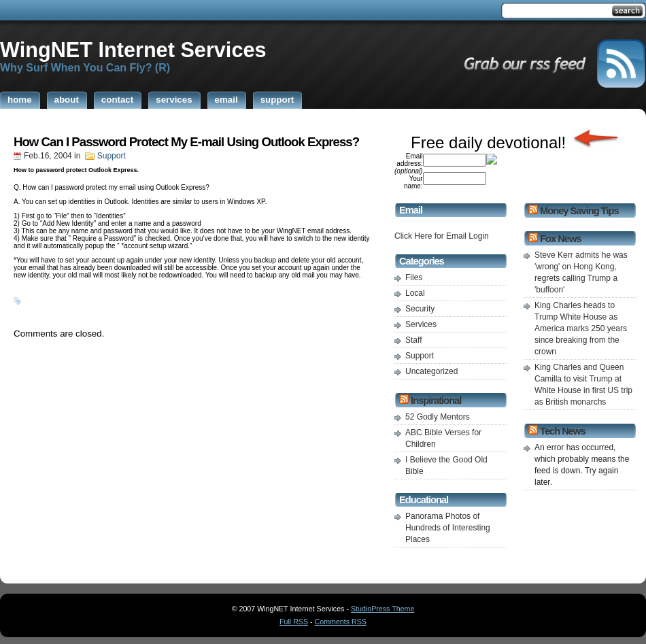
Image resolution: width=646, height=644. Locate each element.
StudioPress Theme (382, 609)
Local (415, 293)
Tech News (562, 431)
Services (421, 324)
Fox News (560, 239)
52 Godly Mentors (438, 417)
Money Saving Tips (579, 211)
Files (414, 277)
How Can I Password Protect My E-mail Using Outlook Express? (186, 142)
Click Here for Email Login (442, 236)
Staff (413, 340)
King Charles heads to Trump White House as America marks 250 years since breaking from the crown (581, 328)
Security (420, 309)
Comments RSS (341, 622)
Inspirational (436, 401)
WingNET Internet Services (133, 50)
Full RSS (294, 622)
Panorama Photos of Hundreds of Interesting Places (448, 528)
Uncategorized (431, 371)
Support (112, 156)
